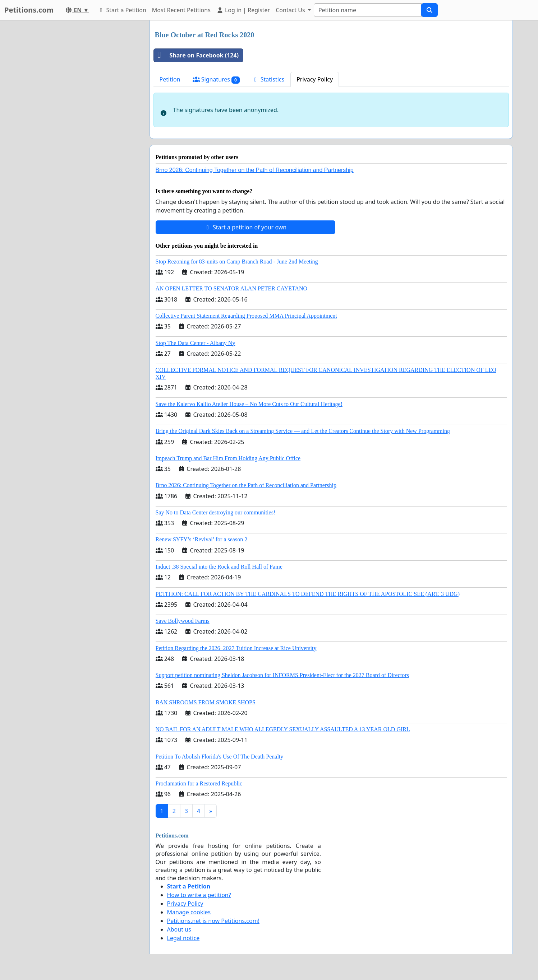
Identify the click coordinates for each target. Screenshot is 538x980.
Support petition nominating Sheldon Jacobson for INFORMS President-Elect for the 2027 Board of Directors (282, 675)
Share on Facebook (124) (196, 55)
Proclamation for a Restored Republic (199, 783)
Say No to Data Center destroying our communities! (216, 512)
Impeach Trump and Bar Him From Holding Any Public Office (228, 458)
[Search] (368, 10)
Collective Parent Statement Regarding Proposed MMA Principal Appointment (246, 316)
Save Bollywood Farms (183, 621)
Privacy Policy (315, 79)
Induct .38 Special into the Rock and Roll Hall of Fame (219, 567)
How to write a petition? (199, 895)
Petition (170, 79)
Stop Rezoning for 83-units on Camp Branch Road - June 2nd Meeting (237, 262)
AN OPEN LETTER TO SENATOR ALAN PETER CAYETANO (232, 288)
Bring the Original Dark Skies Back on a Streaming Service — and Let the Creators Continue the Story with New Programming (303, 431)
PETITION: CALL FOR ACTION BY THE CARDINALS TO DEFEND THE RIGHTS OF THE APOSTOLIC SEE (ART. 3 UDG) (308, 594)
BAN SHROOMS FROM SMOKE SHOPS (206, 702)
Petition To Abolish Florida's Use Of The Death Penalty (220, 757)
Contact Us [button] (291, 10)
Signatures (216, 80)
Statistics (268, 79)
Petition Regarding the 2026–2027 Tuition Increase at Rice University (236, 648)
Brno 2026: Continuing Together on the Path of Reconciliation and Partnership (255, 170)
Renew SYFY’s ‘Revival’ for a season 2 (202, 539)
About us (179, 929)
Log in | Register (243, 10)
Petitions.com (29, 10)
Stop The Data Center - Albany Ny (196, 343)
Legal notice (183, 938)
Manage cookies (189, 912)
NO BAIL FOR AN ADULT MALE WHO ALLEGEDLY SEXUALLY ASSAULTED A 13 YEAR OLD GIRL (283, 729)
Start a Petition (122, 10)
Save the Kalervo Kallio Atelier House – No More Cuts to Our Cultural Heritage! (249, 404)
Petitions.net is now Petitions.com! (213, 921)
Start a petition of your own (245, 227)
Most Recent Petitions (181, 10)
